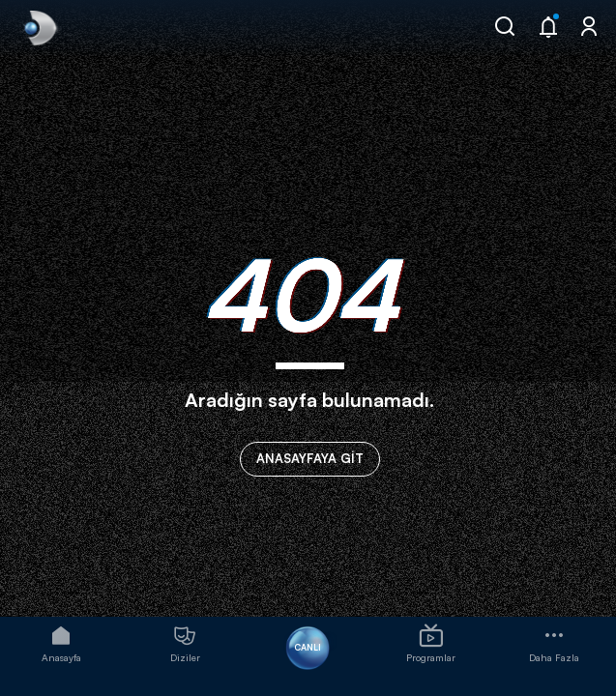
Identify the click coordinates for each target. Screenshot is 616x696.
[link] (39, 28)
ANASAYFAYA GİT (310, 458)
